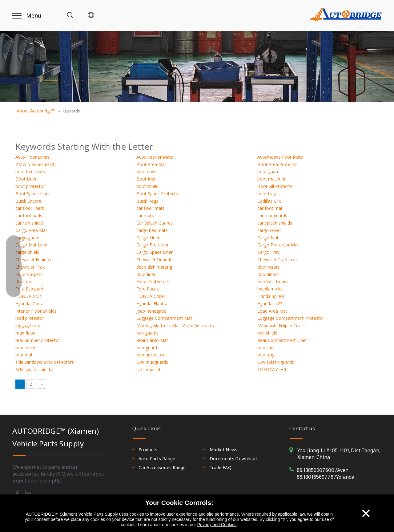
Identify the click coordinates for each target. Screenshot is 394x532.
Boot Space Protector (158, 194)
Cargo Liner (148, 238)
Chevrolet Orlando (155, 260)
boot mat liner (271, 179)
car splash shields (275, 223)
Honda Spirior (271, 296)
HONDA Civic (28, 296)
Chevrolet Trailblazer (278, 260)
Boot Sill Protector (276, 186)
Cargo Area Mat (31, 230)
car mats (145, 215)
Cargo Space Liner (155, 252)
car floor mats (151, 208)
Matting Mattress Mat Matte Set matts (175, 325)
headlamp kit (270, 289)
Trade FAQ (221, 467)
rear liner (266, 348)
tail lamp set (149, 370)
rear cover (26, 348)
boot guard (268, 171)
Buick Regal (148, 201)
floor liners (268, 274)
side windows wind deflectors (45, 362)
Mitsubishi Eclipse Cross (281, 325)
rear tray (266, 355)
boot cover (147, 171)
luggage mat (28, 325)
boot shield (147, 186)
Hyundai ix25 (270, 304)
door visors (269, 267)
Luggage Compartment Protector (291, 318)
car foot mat (270, 208)
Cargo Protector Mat (278, 245)
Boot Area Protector (278, 164)
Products (148, 450)
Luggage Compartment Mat (164, 318)
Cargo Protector (153, 245)
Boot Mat (146, 179)
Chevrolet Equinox (33, 260)
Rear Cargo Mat (152, 340)
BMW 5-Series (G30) (36, 164)
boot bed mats (30, 171)
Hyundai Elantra (152, 304)
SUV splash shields (34, 370)
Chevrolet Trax (30, 267)
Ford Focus (148, 289)
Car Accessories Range (162, 467)
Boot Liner (26, 179)
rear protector (150, 355)
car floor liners (30, 208)
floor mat (25, 281)
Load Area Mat (272, 311)
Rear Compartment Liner (282, 340)
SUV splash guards (276, 362)
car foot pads (29, 215)
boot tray (267, 194)
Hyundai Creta (29, 304)
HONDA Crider (151, 296)
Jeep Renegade (151, 311)
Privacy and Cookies (217, 525)
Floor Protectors (153, 281)
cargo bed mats (152, 230)
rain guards (147, 333)
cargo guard (27, 238)
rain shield (267, 333)
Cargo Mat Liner (32, 245)
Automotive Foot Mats (280, 157)
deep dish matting (154, 267)
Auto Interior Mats (155, 157)
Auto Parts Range (157, 459)
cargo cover (269, 230)
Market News (224, 450)
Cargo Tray (268, 252)
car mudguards (272, 215)
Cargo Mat (268, 238)
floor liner (146, 274)
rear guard (147, 348)
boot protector (30, 186)
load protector (30, 318)
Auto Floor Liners (33, 157)
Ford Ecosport (30, 289)
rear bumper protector (38, 340)
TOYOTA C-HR (272, 370)
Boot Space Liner (33, 194)
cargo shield (27, 252)
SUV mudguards (152, 362)
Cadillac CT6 (269, 201)
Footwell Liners (273, 281)
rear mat (24, 355)
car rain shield (29, 223)
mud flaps (25, 333)
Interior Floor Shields (36, 311)
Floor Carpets (29, 274)
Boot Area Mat (151, 164)
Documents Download (233, 459)
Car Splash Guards (155, 223)
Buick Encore (28, 201)
